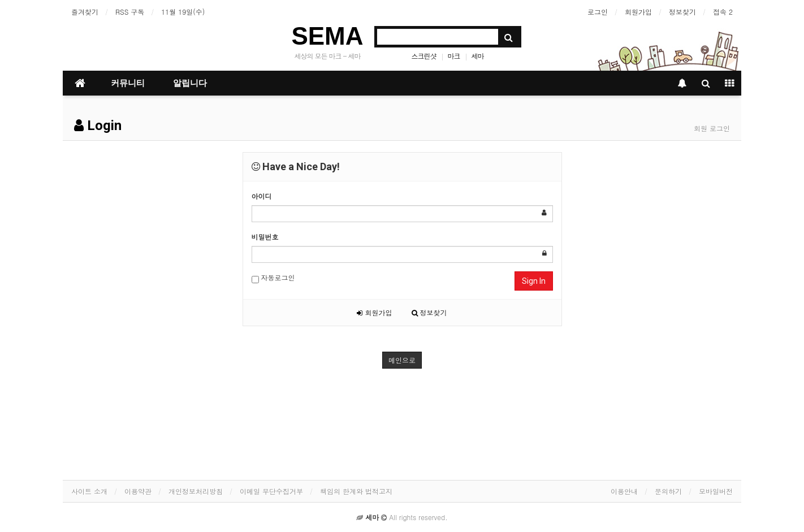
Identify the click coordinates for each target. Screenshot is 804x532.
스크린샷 (424, 56)
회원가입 (638, 12)
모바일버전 (716, 491)
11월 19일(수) (183, 12)
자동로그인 (273, 278)
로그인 (598, 12)
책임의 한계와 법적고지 (356, 491)
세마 (478, 56)
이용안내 (624, 491)
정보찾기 (682, 12)
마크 (454, 56)
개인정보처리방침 (196, 491)
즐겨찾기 (85, 12)
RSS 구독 (130, 12)
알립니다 (190, 83)
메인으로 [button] (402, 360)
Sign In (534, 281)
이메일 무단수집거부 (271, 491)
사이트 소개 (89, 491)
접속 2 (723, 12)
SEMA (327, 36)
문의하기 (668, 491)
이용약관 (138, 491)
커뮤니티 (128, 83)
